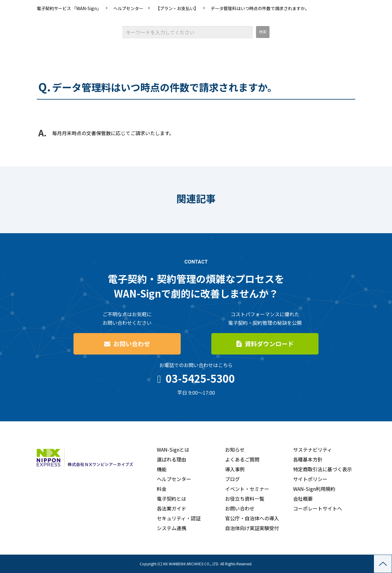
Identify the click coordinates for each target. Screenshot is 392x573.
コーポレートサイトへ (318, 508)
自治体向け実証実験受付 (252, 528)
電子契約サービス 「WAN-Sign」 (69, 8)
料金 (162, 489)
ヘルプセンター (128, 8)
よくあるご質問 (242, 459)
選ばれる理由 (171, 459)
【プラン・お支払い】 (177, 8)
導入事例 (235, 469)
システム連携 (171, 528)
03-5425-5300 (200, 378)
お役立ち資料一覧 (245, 499)
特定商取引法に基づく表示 (322, 469)
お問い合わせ (132, 344)
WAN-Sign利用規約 (314, 489)
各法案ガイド (171, 508)
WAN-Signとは (173, 450)
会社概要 (303, 499)
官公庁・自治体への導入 (252, 518)
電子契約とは (171, 499)
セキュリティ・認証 (179, 518)
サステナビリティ (313, 450)
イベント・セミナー (247, 489)
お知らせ (235, 450)
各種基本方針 (308, 459)
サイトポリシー (310, 479)
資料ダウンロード (269, 344)
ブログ (232, 479)
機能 (162, 469)
